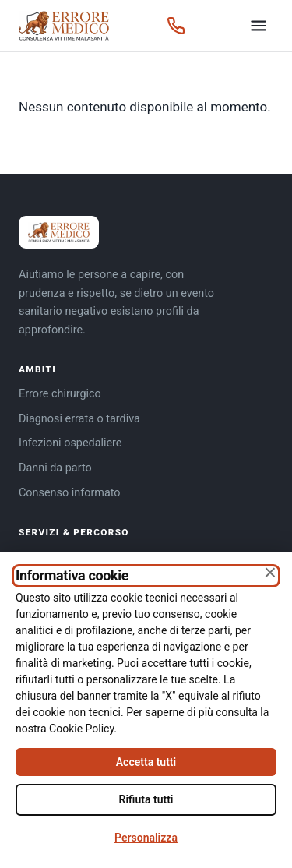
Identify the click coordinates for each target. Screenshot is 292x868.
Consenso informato (70, 493)
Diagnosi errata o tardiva (79, 419)
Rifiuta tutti (146, 799)
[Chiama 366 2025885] (176, 26)
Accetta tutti (146, 762)
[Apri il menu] (259, 26)
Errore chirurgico (60, 394)
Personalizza (146, 838)
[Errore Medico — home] (64, 26)
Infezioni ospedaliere (70, 443)
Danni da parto (55, 468)
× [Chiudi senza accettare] (270, 572)
